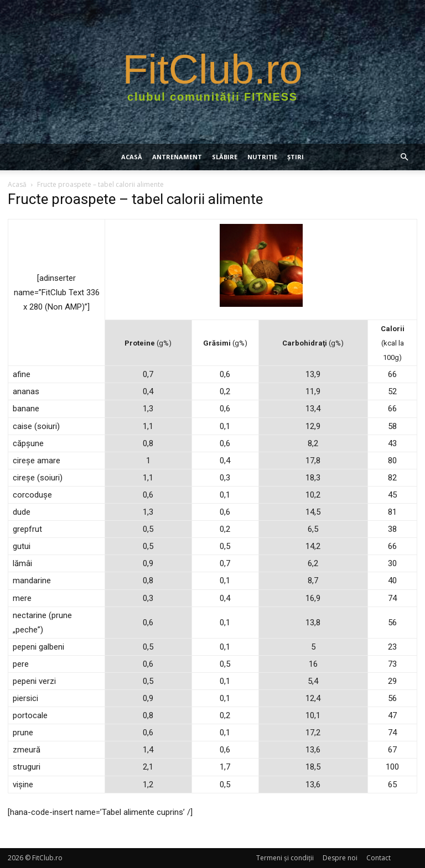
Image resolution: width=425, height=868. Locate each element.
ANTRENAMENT (177, 157)
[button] (404, 157)
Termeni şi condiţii (285, 858)
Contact (379, 858)
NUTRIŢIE (262, 157)
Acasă (132, 157)
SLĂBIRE (225, 157)
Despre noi (340, 858)
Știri (296, 157)
